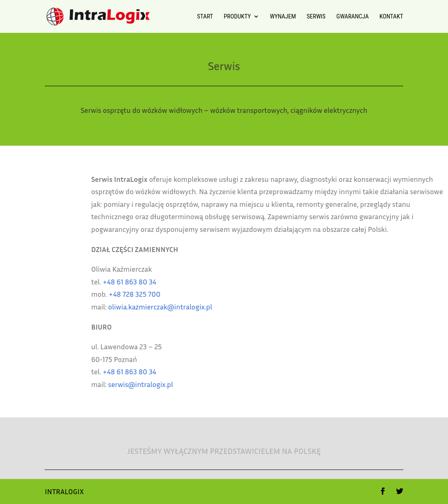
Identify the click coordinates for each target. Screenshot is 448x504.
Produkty (237, 17)
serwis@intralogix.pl (169, 384)
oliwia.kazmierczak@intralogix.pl (189, 307)
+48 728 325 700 (163, 294)
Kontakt (391, 17)
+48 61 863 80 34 (158, 282)
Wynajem (283, 17)
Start (205, 17)
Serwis (316, 17)
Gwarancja (353, 17)
